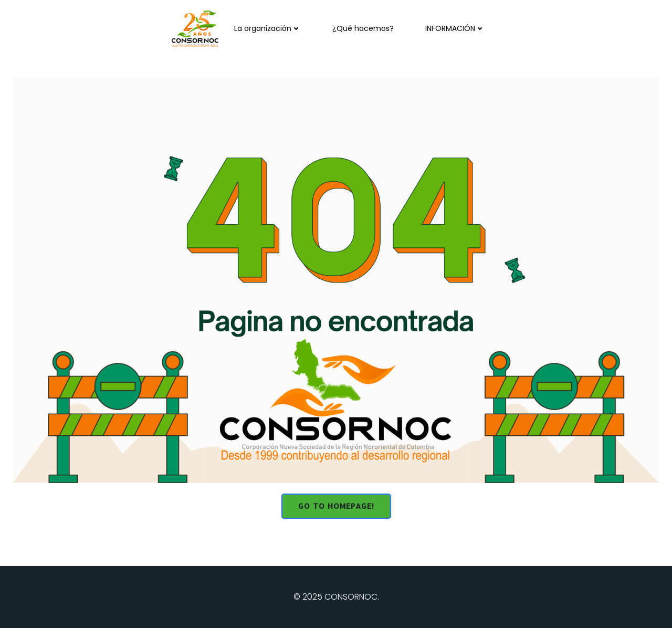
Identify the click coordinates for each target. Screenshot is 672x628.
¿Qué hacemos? (363, 28)
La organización (267, 28)
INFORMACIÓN (455, 28)
